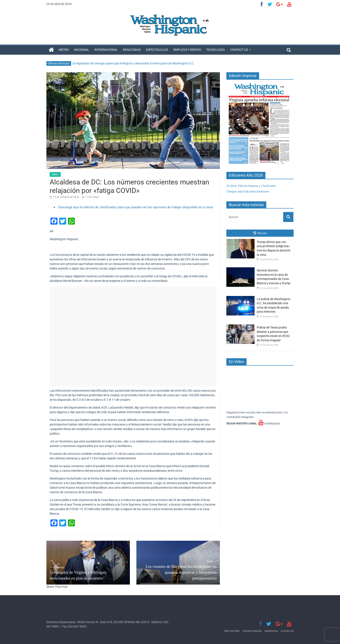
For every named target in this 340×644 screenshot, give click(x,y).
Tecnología (216, 50)
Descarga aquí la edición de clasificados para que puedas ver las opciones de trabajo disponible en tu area (136, 207)
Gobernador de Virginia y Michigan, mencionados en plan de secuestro (88, 573)
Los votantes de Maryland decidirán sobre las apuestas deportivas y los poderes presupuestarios (178, 570)
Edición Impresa (252, 631)
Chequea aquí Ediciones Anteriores (248, 191)
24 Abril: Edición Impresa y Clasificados (251, 186)
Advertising (271, 631)
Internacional (106, 50)
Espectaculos (157, 50)
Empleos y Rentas (187, 50)
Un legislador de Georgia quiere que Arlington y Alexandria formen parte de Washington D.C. (133, 63)
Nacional (82, 50)
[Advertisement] (133, 337)
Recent (260, 233)
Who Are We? (232, 631)
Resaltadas (132, 50)
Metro (64, 50)
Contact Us (239, 50)
